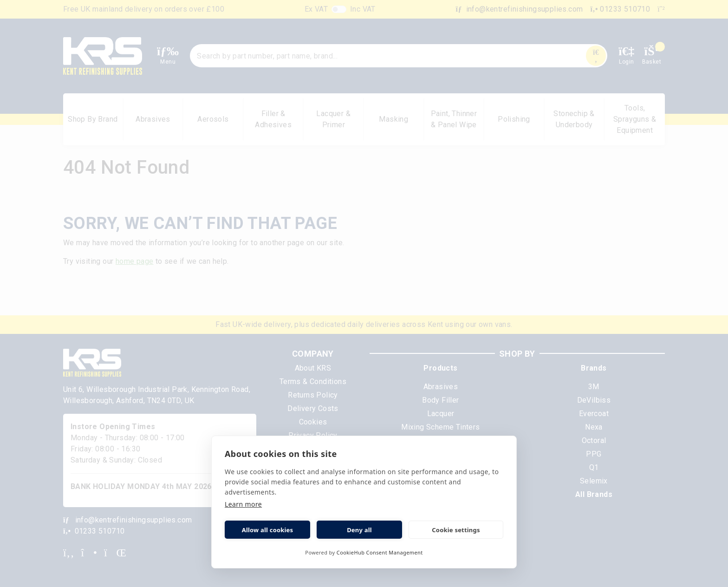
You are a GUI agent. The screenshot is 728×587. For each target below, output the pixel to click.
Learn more (243, 504)
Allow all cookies (268, 530)
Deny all (359, 530)
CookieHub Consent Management (380, 552)
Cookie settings (456, 530)
